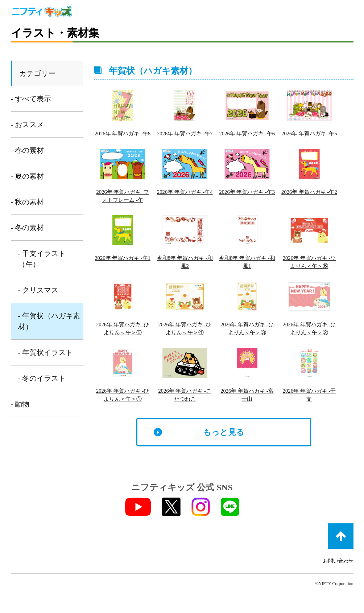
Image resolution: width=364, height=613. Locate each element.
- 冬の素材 (28, 228)
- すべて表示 (31, 99)
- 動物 (20, 404)
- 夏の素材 (28, 176)
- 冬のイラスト (42, 378)
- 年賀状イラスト (46, 352)
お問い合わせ (338, 576)
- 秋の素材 (28, 202)
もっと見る (224, 447)
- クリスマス (38, 290)
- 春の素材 (28, 150)
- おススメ (28, 124)
